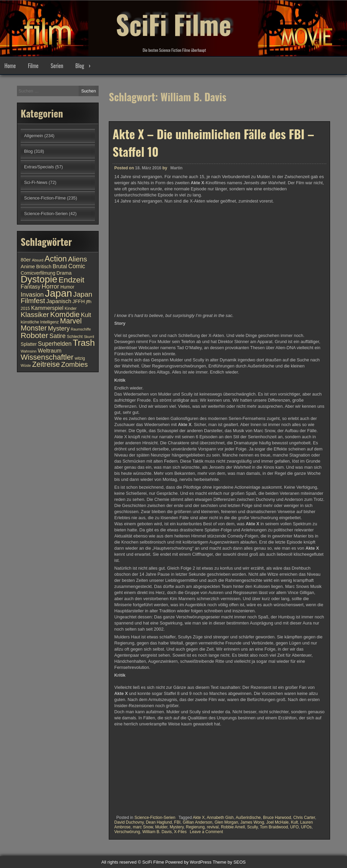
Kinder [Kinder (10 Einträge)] (71, 309)
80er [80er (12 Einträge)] (26, 260)
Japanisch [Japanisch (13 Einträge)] (59, 301)
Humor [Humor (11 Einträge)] (67, 287)
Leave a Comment (206, 832)
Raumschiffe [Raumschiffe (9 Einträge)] (81, 329)
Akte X (199, 818)
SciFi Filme (173, 24)
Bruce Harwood (277, 818)
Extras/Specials (39, 167)
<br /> (135, 769)
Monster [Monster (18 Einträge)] (34, 328)
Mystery (177, 827)
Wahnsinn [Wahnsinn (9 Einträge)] (29, 351)
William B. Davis (157, 832)
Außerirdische (248, 818)
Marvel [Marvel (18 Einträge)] (71, 321)
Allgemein (34, 136)
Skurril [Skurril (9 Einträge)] (89, 337)
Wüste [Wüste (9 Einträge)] (26, 365)
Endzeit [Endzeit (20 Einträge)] (72, 280)
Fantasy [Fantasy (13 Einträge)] (30, 287)
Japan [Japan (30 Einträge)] (59, 293)
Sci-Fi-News (36, 182)
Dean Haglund (159, 822)
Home (10, 66)
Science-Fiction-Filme (45, 198)
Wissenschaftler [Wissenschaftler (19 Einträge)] (47, 357)
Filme (33, 66)
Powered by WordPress (188, 862)
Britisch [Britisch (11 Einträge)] (44, 267)
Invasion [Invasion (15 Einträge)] (32, 294)
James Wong (252, 822)
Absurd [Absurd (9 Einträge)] (38, 260)
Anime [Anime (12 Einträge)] (28, 267)
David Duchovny (129, 822)
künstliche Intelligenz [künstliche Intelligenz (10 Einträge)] (40, 322)
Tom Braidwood (274, 827)
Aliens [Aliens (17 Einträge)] (78, 259)
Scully (252, 827)
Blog (80, 66)
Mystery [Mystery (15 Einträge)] (59, 328)
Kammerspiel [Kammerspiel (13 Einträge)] (47, 308)
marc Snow (143, 827)
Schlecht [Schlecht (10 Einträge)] (75, 337)
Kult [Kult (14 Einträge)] (86, 315)
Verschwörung (127, 832)
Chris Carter (304, 818)
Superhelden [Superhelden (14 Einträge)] (55, 344)
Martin (177, 168)
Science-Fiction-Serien (155, 818)
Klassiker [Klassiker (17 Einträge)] (35, 314)
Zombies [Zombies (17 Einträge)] (74, 364)
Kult (294, 822)
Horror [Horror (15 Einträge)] (50, 286)
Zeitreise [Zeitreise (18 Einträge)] (46, 364)
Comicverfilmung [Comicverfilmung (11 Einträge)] (38, 273)
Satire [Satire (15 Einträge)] (58, 336)
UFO (294, 827)
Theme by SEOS (229, 862)
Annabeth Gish (220, 818)
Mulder (161, 827)
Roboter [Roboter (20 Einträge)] (34, 335)
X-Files (180, 832)
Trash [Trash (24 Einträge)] (84, 343)
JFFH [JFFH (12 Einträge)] (79, 301)
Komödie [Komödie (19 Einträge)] (65, 314)
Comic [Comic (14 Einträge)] (77, 266)
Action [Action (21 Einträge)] (56, 259)
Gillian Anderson (197, 822)
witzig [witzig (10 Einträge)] (80, 358)
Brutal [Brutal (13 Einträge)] (60, 266)
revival (213, 827)
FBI (177, 822)
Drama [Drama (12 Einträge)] (64, 273)
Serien (57, 66)
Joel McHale (278, 822)
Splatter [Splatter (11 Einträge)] (29, 344)
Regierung (195, 827)
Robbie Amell (233, 827)
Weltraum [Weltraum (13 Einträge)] (50, 351)
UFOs (306, 827)
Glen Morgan (226, 822)
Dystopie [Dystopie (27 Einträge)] (39, 279)
